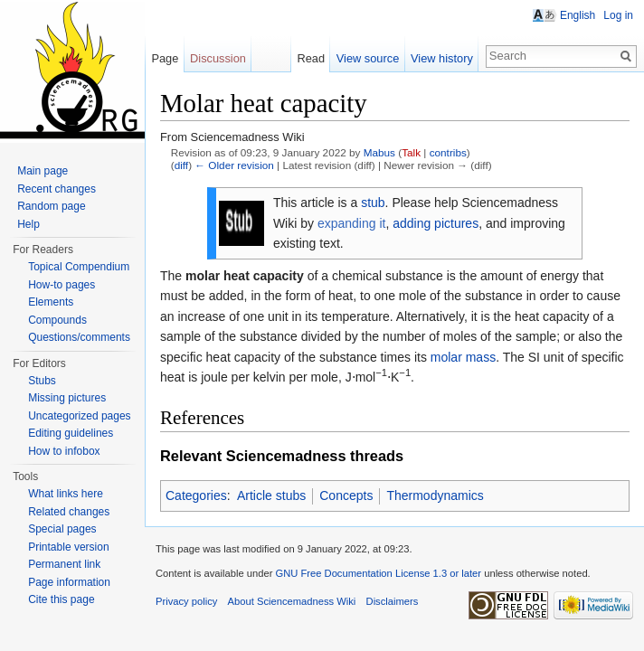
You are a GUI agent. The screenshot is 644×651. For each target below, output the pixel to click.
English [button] (578, 15)
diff (181, 165)
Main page (43, 171)
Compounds (57, 320)
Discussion (218, 58)
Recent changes (57, 189)
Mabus (379, 152)
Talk (411, 152)
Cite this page (61, 599)
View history (442, 58)
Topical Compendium (79, 267)
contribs (448, 152)
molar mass (463, 357)
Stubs (42, 381)
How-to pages (62, 285)
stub (373, 203)
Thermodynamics (435, 495)
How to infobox (64, 451)
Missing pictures (67, 398)
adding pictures (436, 223)
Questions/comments (79, 337)
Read (311, 58)
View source (368, 58)
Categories (196, 495)
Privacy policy (186, 601)
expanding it (352, 223)
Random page (51, 206)
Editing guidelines (71, 433)
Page (165, 58)
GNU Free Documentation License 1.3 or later (378, 573)
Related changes (69, 512)
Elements (51, 302)
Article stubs (271, 495)
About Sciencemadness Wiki (292, 601)
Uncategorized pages (79, 416)
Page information (69, 582)
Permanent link (64, 564)
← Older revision (234, 165)
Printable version (68, 547)
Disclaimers (393, 601)
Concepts (346, 495)
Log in (618, 15)
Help (28, 224)
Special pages (62, 529)
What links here (66, 494)
